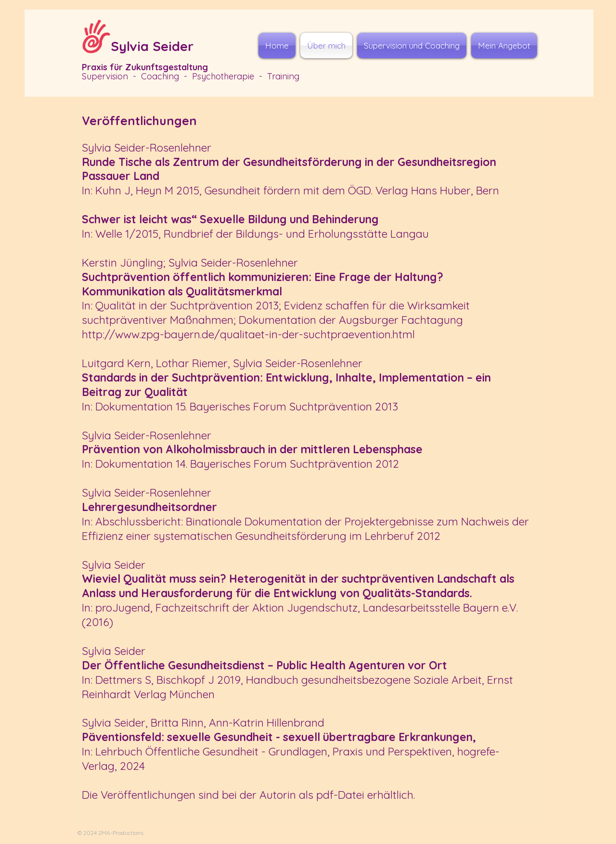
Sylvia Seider (152, 46)
